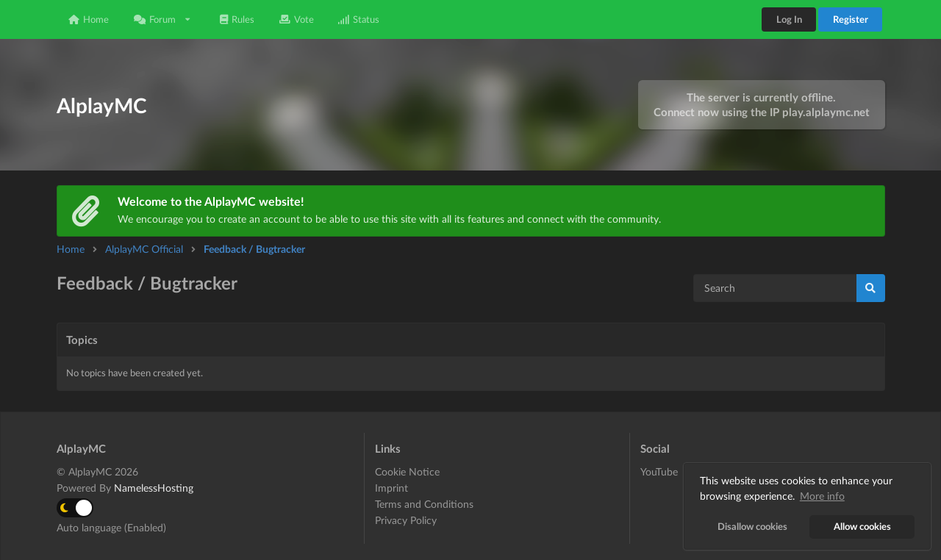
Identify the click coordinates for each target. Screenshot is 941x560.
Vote (297, 19)
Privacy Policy (406, 520)
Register (851, 19)
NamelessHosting (154, 488)
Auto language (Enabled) (111, 527)
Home (89, 19)
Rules (237, 19)
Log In (789, 19)
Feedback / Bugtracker (254, 249)
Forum (163, 19)
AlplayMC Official (144, 249)
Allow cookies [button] (862, 527)
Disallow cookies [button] (752, 527)
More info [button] (822, 496)
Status (359, 19)
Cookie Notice (407, 472)
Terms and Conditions (424, 504)
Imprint (391, 488)
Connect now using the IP (762, 112)
